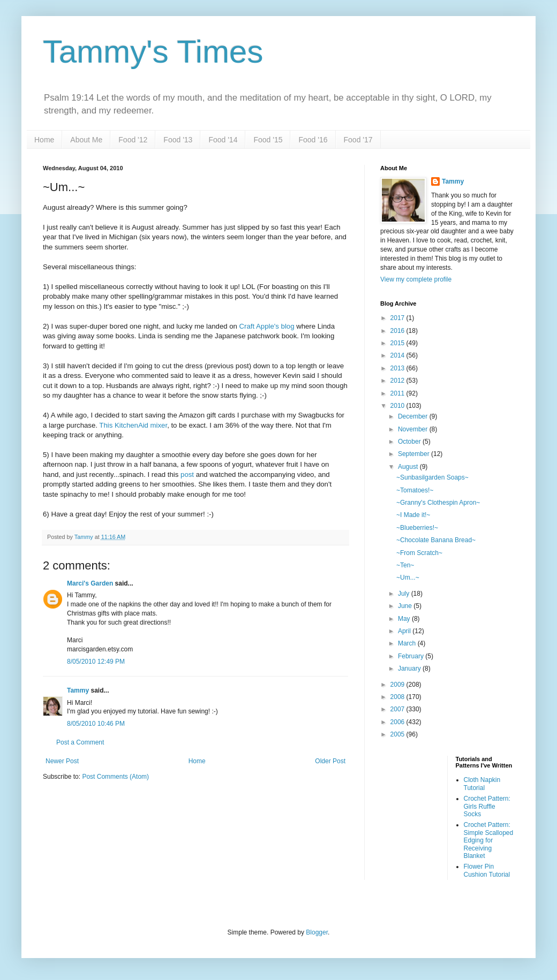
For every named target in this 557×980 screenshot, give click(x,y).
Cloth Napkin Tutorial (482, 784)
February (412, 656)
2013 (398, 368)
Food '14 (223, 140)
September (415, 454)
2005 (398, 734)
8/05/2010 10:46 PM (96, 724)
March (408, 643)
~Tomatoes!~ (415, 490)
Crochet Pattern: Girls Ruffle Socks (487, 806)
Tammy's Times (153, 52)
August (409, 467)
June (406, 606)
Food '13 (178, 140)
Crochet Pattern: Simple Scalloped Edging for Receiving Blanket (489, 840)
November (414, 429)
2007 (398, 709)
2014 (398, 355)
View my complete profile (416, 279)
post (187, 474)
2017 (398, 318)
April (405, 631)
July (405, 594)
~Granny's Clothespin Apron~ (438, 503)
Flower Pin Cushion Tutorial (487, 870)
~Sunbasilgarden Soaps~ (432, 477)
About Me (86, 140)
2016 (398, 331)
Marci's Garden (90, 583)
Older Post (330, 761)
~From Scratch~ (419, 553)
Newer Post (62, 761)
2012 (398, 381)
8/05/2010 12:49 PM (96, 662)
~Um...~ (408, 578)
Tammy (78, 690)
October (410, 442)
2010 (398, 406)
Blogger (317, 932)
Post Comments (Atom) (115, 777)
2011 (398, 393)
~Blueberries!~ (417, 528)
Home (44, 140)
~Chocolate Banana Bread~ (436, 540)
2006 (398, 722)
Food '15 (268, 140)
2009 (398, 685)
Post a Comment (80, 742)
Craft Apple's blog (268, 326)
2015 (398, 343)
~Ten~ (405, 565)
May (405, 619)
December (414, 416)
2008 (398, 697)
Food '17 (358, 140)
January (410, 668)
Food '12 (133, 140)
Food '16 (313, 140)
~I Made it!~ (413, 515)
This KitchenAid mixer (133, 425)
